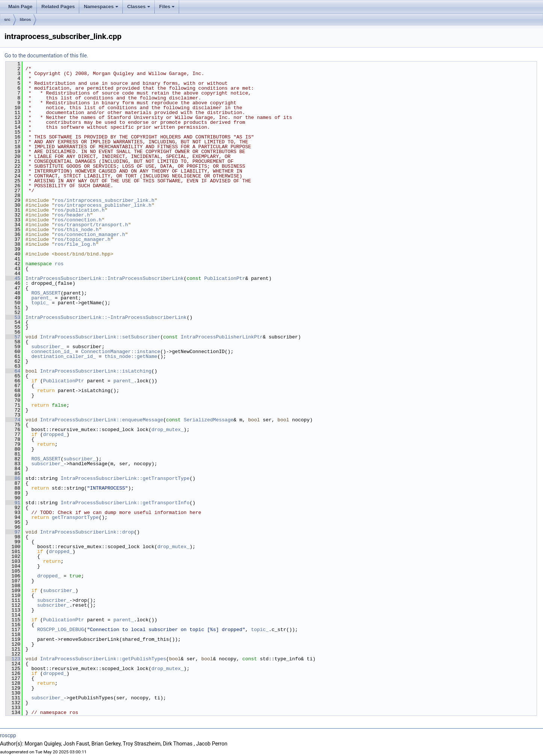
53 (13, 317)
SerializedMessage (209, 420)
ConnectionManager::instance (121, 352)
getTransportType (75, 517)
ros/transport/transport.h (91, 225)
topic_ (40, 303)
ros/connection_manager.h (90, 234)
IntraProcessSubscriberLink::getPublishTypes (103, 659)
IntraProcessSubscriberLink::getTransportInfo (125, 503)
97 (13, 532)
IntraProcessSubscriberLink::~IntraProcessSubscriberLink (106, 317)
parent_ (41, 298)
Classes (139, 7)
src (7, 20)
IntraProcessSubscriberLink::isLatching (96, 371)
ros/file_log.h (75, 244)
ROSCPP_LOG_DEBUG (61, 630)
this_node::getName (131, 356)
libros (26, 20)
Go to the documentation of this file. (46, 56)
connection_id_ (52, 352)
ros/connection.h (78, 220)
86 (13, 478)
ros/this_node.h (77, 230)
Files (167, 7)
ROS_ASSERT (46, 293)
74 (13, 420)
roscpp (8, 735)
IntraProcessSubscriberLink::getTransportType (125, 478)
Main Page (20, 7)
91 (13, 503)
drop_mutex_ (167, 430)
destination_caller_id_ (63, 356)
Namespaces (101, 7)
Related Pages (58, 7)
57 (13, 337)
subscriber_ (47, 347)
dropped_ (55, 434)
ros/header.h (72, 215)
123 (13, 659)
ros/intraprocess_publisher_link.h (103, 205)
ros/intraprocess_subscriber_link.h (105, 200)
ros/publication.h (80, 210)
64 (13, 371)
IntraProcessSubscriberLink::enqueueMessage (102, 420)
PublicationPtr (225, 278)
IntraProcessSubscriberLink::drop (87, 532)
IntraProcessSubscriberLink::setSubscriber (100, 337)
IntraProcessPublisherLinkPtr (222, 337)
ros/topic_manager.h (83, 239)
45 (13, 278)
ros (59, 264)
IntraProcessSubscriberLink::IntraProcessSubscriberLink (105, 278)
